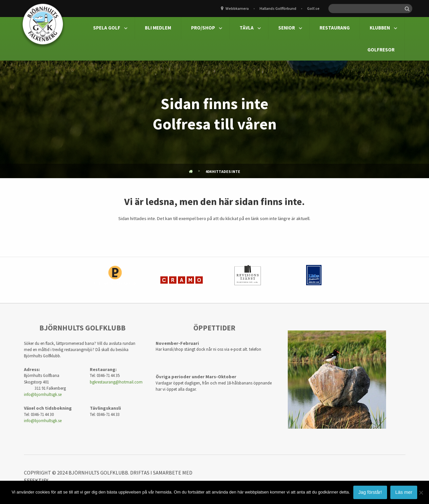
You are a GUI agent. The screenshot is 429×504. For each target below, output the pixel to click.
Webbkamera (237, 8)
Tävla (247, 28)
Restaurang (335, 28)
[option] (115, 280)
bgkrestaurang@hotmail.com (116, 382)
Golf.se (313, 8)
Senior (287, 28)
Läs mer (404, 492)
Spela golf (107, 28)
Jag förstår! (370, 492)
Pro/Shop (203, 28)
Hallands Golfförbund (278, 8)
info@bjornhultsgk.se (43, 394)
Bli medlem (158, 28)
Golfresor (381, 50)
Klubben (380, 28)
